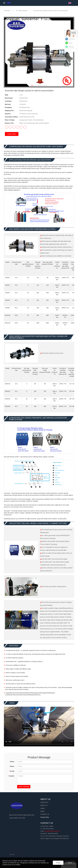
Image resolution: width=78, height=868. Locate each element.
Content (11, 776)
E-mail (12, 771)
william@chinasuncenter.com (52, 831)
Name (12, 762)
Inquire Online (12, 134)
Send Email (72, 39)
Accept (58, 863)
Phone (12, 766)
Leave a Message (24, 787)
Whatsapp (71, 47)
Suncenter (7, 11)
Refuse (70, 863)
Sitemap (12, 854)
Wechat (71, 43)
